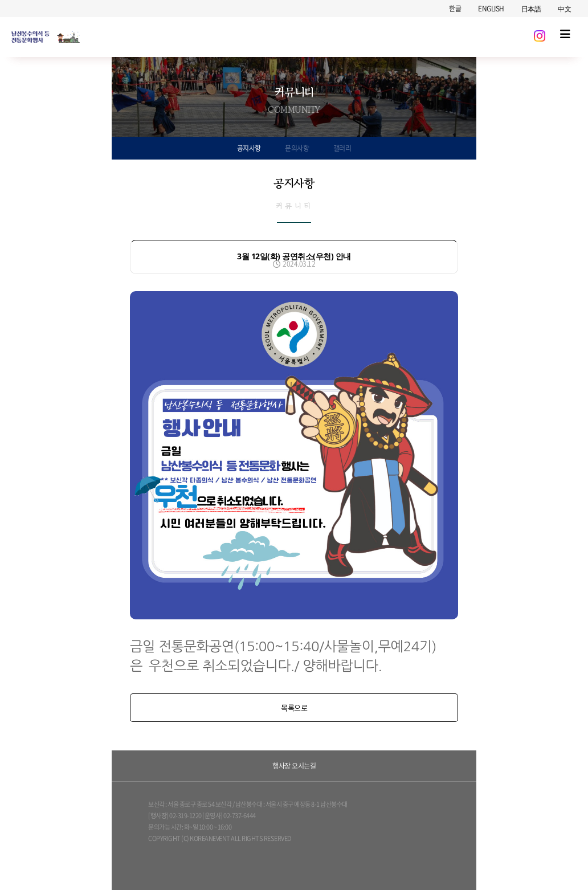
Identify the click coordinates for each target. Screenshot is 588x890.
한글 (455, 9)
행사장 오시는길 (294, 766)
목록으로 (294, 707)
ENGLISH (491, 9)
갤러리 (342, 148)
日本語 (531, 9)
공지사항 (249, 148)
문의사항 (297, 148)
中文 (564, 9)
